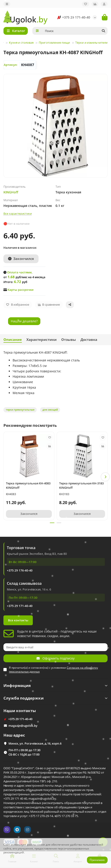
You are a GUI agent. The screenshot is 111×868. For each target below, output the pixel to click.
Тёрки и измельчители (91, 43)
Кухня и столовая (21, 43)
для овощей (50, 410)
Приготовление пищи (54, 43)
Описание (13, 340)
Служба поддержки (55, 698)
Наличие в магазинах (20, 248)
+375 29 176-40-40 (20, 570)
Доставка (89, 340)
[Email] (55, 647)
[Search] (75, 31)
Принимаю (97, 860)
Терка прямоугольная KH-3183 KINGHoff (81, 485)
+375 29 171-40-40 (73, 17)
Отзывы (69, 340)
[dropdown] (7, 4)
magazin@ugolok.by (23, 726)
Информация (55, 685)
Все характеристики (18, 214)
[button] (105, 477)
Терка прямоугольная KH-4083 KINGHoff (28, 485)
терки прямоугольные (20, 410)
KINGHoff (11, 192)
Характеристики (42, 340)
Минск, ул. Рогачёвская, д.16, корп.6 (35, 743)
